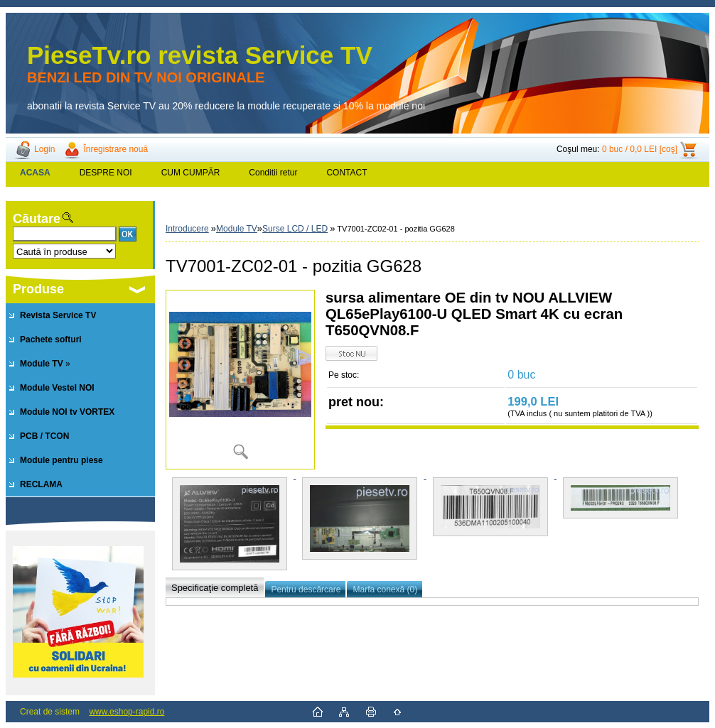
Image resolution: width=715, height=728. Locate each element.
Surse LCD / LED (295, 229)
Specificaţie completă (215, 588)
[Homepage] (36, 173)
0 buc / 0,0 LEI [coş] (640, 149)
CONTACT (346, 173)
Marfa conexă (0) (385, 590)
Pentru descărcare (306, 590)
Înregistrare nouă (115, 149)
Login (44, 149)
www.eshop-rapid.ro (127, 712)
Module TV (237, 229)
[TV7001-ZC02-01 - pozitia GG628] (240, 380)
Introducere (187, 229)
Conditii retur (273, 173)
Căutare (37, 219)
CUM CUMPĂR (191, 173)
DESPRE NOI (106, 173)
